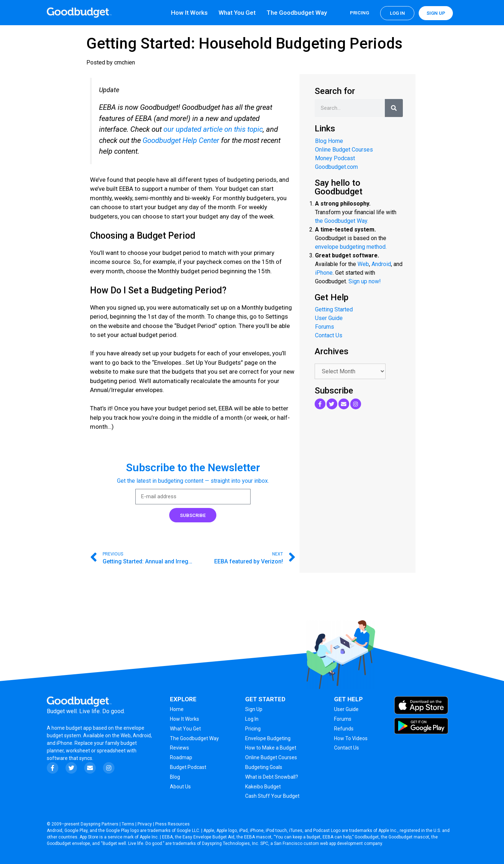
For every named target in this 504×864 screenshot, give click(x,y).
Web (363, 264)
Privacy (145, 824)
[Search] (394, 108)
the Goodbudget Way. (342, 221)
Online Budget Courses (344, 150)
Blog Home (329, 141)
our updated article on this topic (213, 129)
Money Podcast (335, 158)
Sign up (436, 13)
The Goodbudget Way (297, 13)
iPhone (324, 273)
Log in (397, 13)
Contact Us (329, 335)
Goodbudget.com (336, 167)
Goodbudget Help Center (181, 140)
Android (381, 264)
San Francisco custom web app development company (328, 843)
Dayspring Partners (100, 824)
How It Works (189, 13)
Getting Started (334, 309)
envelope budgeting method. (351, 247)
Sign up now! (365, 281)
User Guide (329, 318)
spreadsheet (111, 751)
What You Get (237, 13)
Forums (325, 327)
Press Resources (172, 824)
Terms (128, 824)
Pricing (359, 13)
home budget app (72, 728)
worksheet (78, 751)
